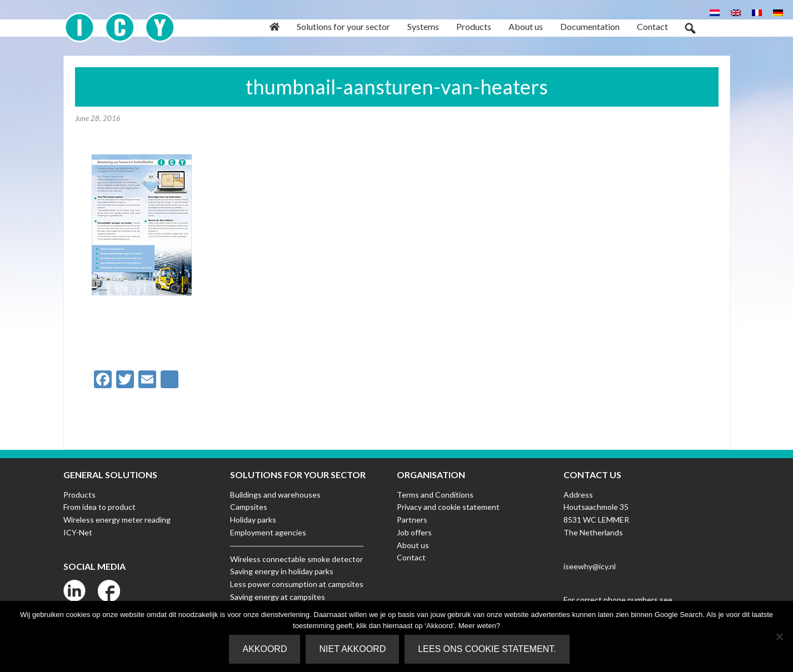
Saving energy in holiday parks (282, 571)
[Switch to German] (778, 12)
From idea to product (99, 507)
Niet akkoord (352, 649)
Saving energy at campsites (278, 597)
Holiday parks (253, 520)
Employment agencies (268, 532)
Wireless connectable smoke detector (296, 559)
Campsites (249, 507)
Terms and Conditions (435, 495)
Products (79, 495)
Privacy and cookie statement (448, 507)
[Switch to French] (757, 12)
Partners (412, 520)
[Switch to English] (736, 12)
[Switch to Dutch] (715, 12)
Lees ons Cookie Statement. (487, 649)
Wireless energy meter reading (117, 520)
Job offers (414, 532)
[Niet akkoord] (779, 636)
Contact (411, 557)
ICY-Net (78, 532)
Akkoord (265, 649)
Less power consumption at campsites (297, 584)
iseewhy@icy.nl (590, 566)
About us (413, 545)
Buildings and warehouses (275, 495)
